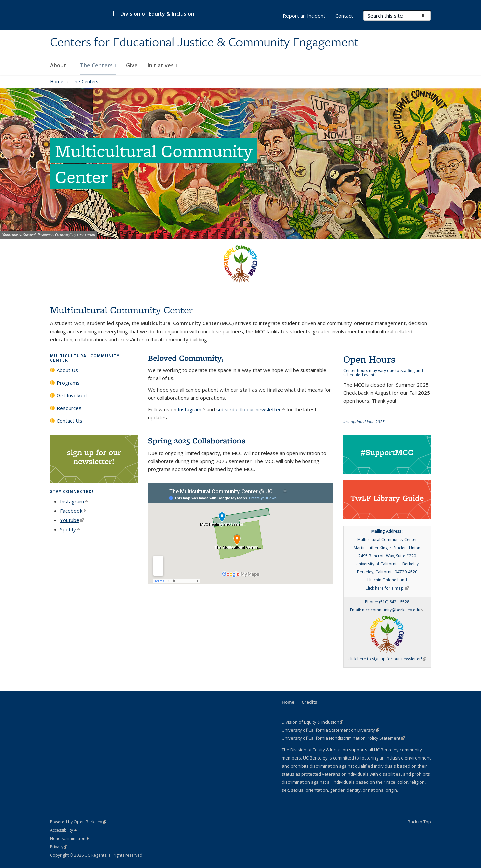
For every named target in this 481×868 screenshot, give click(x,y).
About (60, 65)
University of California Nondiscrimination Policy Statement (343, 738)
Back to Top (419, 822)
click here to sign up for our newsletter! (387, 659)
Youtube (72, 520)
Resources (69, 408)
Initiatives (162, 65)
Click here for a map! (387, 588)
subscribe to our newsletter (251, 409)
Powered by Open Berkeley (78, 822)
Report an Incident (304, 16)
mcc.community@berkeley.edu (393, 610)
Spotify (70, 529)
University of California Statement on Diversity (330, 730)
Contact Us (69, 421)
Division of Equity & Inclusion (157, 14)
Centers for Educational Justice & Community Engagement (204, 42)
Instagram (74, 501)
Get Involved (72, 395)
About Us (67, 370)
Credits (309, 702)
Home (57, 82)
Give (132, 65)
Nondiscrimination (70, 838)
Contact (344, 16)
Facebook (73, 511)
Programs (68, 383)
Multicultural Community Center (85, 358)
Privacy (59, 847)
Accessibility (64, 830)
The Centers (98, 65)
